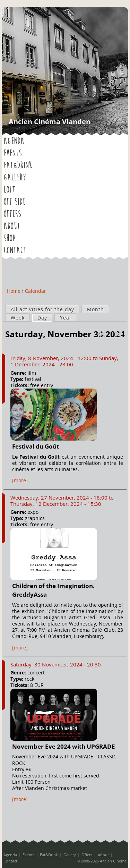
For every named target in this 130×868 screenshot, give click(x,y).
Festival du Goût (36, 446)
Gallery (15, 178)
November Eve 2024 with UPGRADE (64, 746)
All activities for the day (42, 309)
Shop (9, 238)
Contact (15, 250)
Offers (12, 214)
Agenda (14, 141)
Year (66, 318)
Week (18, 318)
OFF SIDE (14, 202)
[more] (20, 480)
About (12, 226)
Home (14, 291)
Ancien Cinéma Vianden (50, 122)
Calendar (36, 291)
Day (45, 317)
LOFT (9, 190)
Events (12, 153)
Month (96, 309)
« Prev (102, 334)
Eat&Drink (18, 165)
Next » (120, 334)
